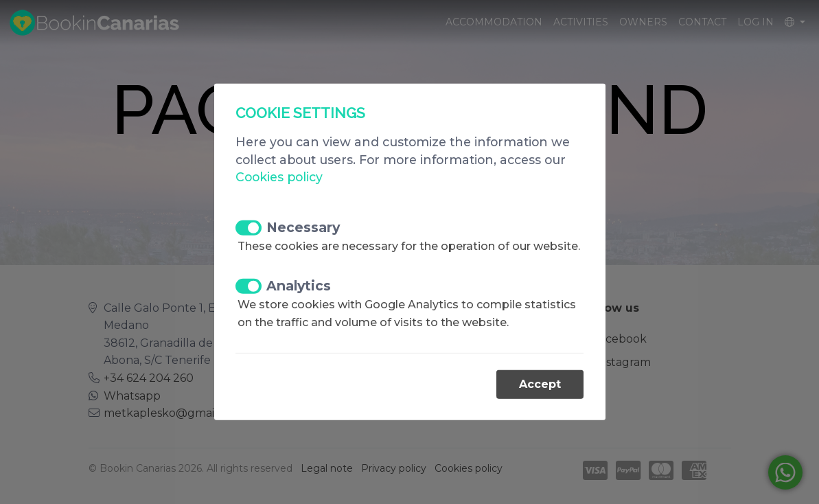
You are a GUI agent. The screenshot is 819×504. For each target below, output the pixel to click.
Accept (540, 384)
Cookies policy (280, 177)
